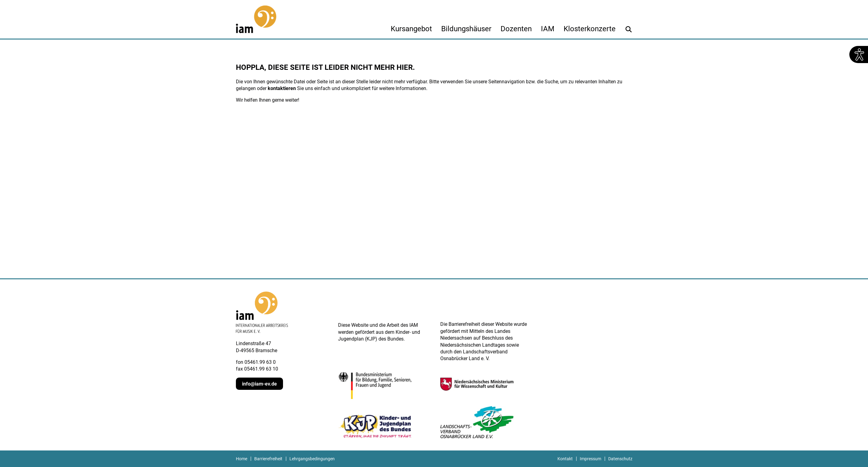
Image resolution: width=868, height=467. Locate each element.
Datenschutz (620, 459)
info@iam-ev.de (259, 384)
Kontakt (565, 459)
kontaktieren (282, 88)
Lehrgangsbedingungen (312, 459)
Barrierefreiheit (268, 459)
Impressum (590, 459)
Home (242, 459)
